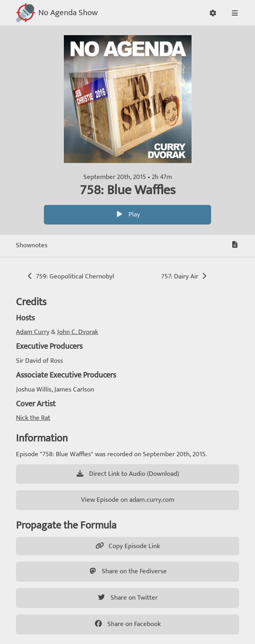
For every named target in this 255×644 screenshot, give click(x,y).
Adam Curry (33, 332)
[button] (213, 13)
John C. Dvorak (78, 332)
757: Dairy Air (185, 276)
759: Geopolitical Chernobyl (70, 276)
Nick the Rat (33, 418)
